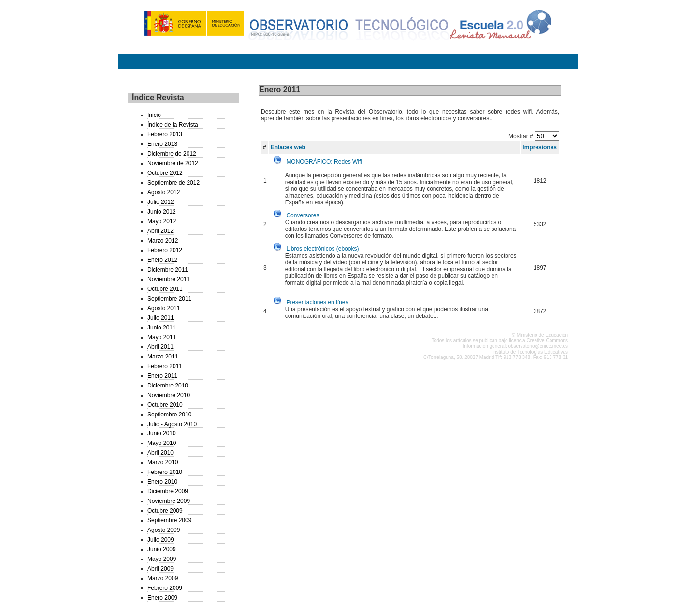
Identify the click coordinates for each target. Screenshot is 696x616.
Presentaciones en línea (317, 302)
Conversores (303, 215)
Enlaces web (288, 147)
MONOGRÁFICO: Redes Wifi (324, 162)
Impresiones (540, 147)
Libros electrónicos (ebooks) (322, 249)
